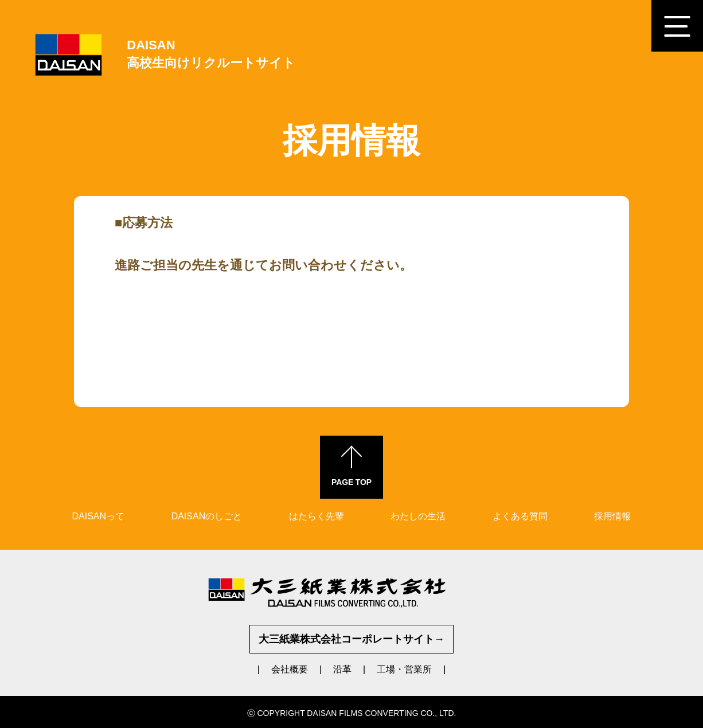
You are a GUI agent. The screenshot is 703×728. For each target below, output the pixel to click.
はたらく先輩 (317, 516)
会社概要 (290, 670)
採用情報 (612, 516)
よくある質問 (520, 516)
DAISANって (99, 516)
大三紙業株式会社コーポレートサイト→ (351, 639)
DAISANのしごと (207, 516)
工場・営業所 (404, 670)
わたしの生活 (418, 516)
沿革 (342, 670)
